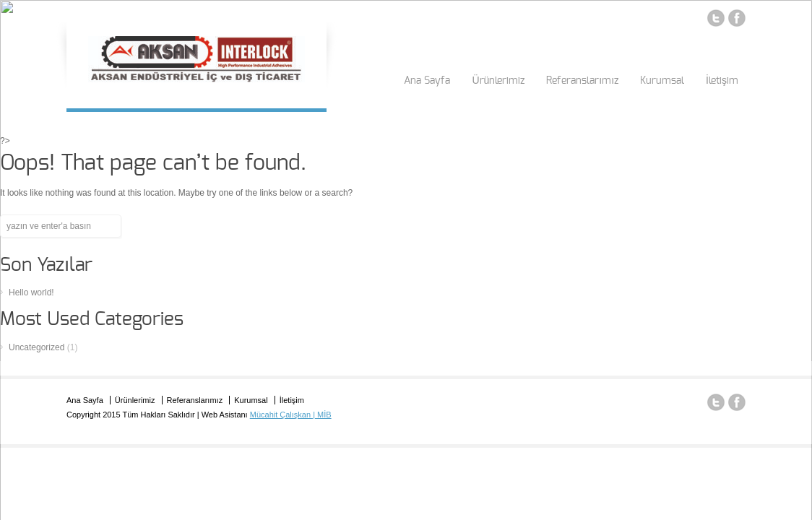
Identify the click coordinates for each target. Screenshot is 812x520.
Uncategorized (36, 347)
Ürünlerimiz (498, 81)
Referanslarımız (582, 81)
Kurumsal (662, 81)
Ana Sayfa (427, 81)
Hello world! (31, 292)
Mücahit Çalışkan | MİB (291, 415)
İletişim (722, 81)
